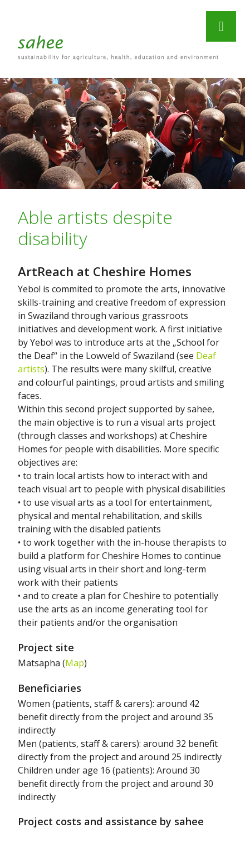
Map (75, 663)
